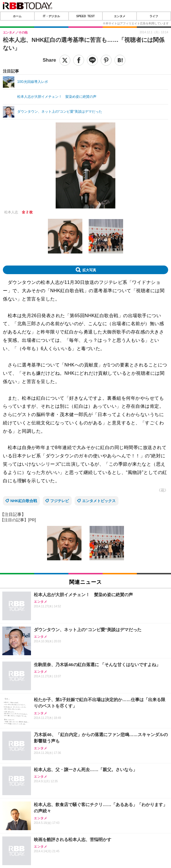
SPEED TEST (85, 16)
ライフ (154, 16)
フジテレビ (60, 501)
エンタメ (120, 16)
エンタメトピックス (99, 501)
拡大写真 (89, 270)
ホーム (17, 16)
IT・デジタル (52, 16)
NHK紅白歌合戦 (24, 501)
